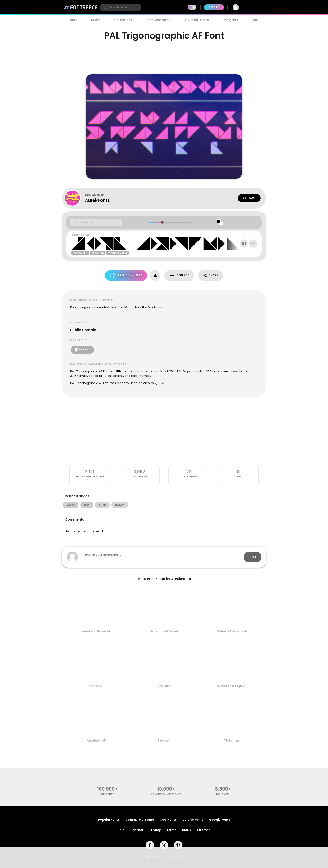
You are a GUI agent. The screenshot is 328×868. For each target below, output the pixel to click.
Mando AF (96, 686)
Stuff (256, 20)
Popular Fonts (109, 820)
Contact (249, 198)
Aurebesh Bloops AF (232, 686)
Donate (82, 350)
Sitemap (204, 830)
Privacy (155, 830)
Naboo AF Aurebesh (232, 631)
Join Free (255, 7)
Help (121, 830)
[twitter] (164, 845)
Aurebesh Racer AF (96, 631)
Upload (214, 7)
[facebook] (150, 845)
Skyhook (164, 741)
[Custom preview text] (96, 222)
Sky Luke (164, 686)
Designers (230, 20)
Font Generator (158, 20)
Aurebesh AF (96, 741)
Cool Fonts (168, 820)
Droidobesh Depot (164, 631)
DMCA (187, 830)
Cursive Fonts (193, 820)
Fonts (73, 20)
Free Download (126, 275)
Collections (123, 20)
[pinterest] (178, 845)
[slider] (162, 222)
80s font (123, 371)
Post (253, 557)
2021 (90, 472)
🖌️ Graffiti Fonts (196, 20)
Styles (96, 20)
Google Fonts (220, 820)
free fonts (107, 794)
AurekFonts (97, 200)
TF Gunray (232, 741)
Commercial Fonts (140, 820)
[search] (120, 7)
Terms (171, 830)
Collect (179, 275)
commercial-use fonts (166, 794)
